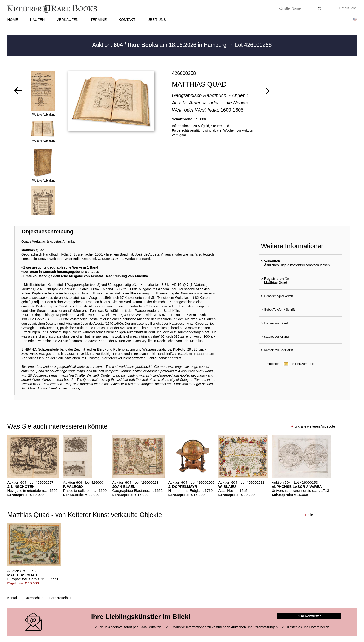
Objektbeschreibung (47, 232)
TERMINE (99, 20)
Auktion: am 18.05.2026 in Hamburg (160, 45)
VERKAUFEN (68, 20)
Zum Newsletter (309, 616)
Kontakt (13, 598)
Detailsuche (348, 8)
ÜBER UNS (157, 20)
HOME (13, 20)
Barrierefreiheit (60, 598)
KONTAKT (127, 20)
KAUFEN (37, 20)
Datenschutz (34, 598)
